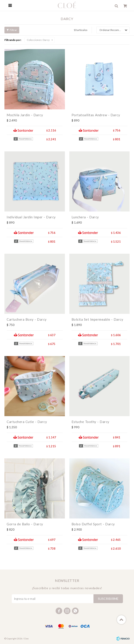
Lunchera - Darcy (85, 217)
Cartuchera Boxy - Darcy (27, 319)
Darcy (38, 40)
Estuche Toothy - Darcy (90, 422)
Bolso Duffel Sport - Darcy (93, 524)
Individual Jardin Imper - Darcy (31, 217)
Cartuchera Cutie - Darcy (27, 422)
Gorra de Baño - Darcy (25, 524)
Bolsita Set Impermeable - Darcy (97, 319)
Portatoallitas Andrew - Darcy (96, 115)
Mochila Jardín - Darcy (25, 115)
